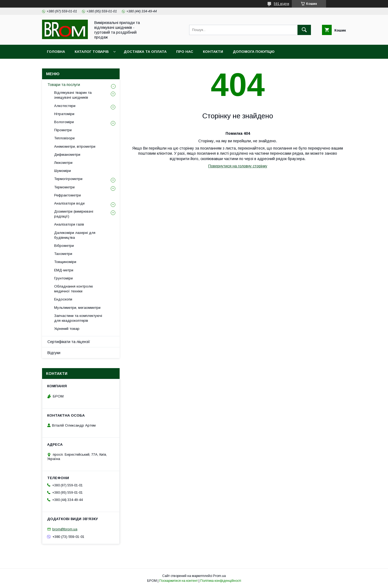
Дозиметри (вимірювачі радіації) (74, 214)
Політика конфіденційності (221, 581)
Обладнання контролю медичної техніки (74, 289)
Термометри (64, 187)
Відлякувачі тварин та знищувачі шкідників (73, 95)
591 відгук (281, 4)
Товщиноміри (65, 262)
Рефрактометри (67, 195)
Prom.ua (219, 576)
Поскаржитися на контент (179, 581)
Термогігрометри (68, 179)
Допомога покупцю (254, 52)
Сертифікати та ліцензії (69, 342)
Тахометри (63, 254)
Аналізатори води (69, 203)
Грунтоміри (63, 278)
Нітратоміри (64, 114)
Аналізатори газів (69, 224)
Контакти (213, 52)
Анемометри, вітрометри (75, 146)
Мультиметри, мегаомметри (77, 308)
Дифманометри (67, 155)
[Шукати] (304, 30)
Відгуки (54, 353)
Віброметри (64, 246)
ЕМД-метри (64, 270)
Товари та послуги (64, 85)
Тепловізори (64, 138)
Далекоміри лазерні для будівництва (75, 235)
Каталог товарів (92, 52)
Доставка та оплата (145, 52)
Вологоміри (64, 122)
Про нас (185, 52)
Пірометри (63, 130)
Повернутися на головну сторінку (238, 166)
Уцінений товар (67, 329)
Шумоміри (63, 171)
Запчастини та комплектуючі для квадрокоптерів (78, 318)
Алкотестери (65, 106)
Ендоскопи (63, 299)
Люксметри (63, 163)
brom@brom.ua (65, 529)
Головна (56, 52)
